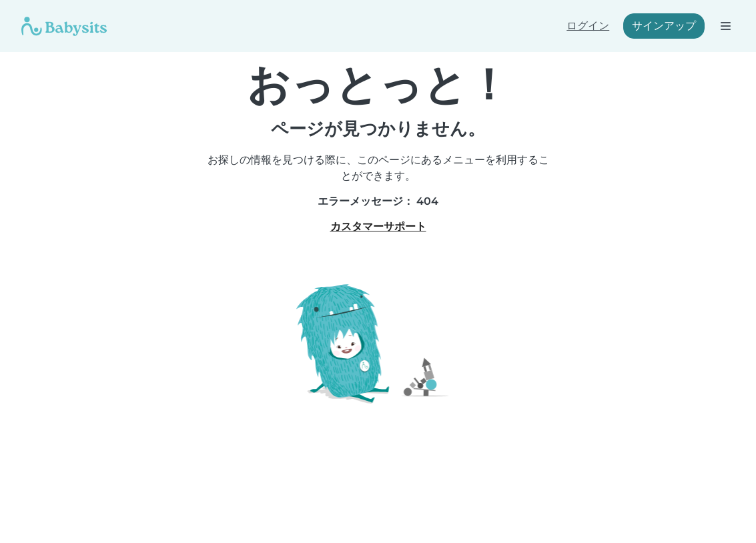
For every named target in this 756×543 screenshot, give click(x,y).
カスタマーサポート (378, 226)
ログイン (588, 26)
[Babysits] (64, 26)
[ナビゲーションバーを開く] (725, 26)
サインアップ (664, 26)
